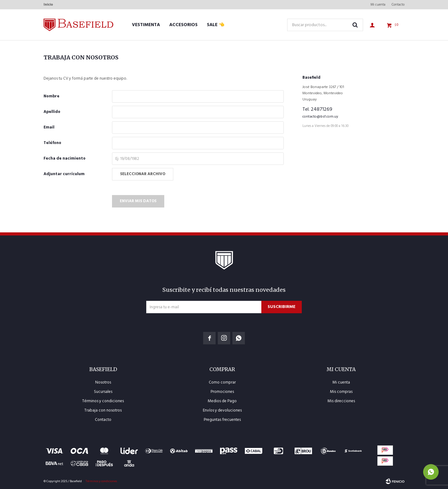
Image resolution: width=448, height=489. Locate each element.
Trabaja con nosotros (103, 410)
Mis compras (341, 392)
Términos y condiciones (103, 401)
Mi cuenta (378, 5)
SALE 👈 (216, 25)
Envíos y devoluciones (222, 410)
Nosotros (103, 382)
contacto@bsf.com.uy (320, 117)
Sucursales (103, 392)
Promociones (222, 392)
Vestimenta (146, 25)
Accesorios (183, 25)
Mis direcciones (341, 401)
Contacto (398, 5)
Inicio (48, 5)
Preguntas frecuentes (222, 420)
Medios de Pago (222, 401)
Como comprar (222, 382)
